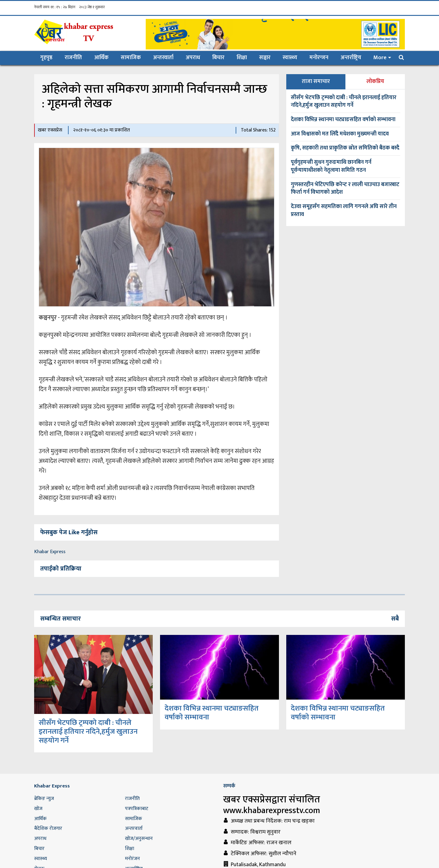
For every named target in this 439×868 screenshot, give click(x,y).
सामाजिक (131, 58)
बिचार (218, 58)
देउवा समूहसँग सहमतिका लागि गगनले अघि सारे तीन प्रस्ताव (344, 211)
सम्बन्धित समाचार (61, 619)
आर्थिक (101, 58)
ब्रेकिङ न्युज (44, 799)
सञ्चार (265, 58)
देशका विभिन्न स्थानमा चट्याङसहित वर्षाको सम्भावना (343, 120)
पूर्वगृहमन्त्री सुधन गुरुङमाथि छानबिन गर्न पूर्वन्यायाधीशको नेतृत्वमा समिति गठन (331, 166)
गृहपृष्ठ (49, 58)
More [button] (380, 58)
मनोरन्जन (319, 58)
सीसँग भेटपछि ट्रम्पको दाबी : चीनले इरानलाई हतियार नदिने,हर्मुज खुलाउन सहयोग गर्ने (344, 102)
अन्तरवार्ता (163, 58)
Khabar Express (50, 552)
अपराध (193, 58)
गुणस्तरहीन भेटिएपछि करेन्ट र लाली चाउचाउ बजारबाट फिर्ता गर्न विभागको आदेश (345, 189)
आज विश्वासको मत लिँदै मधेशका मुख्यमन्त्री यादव (340, 134)
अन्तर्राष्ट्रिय (351, 58)
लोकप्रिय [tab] (375, 81)
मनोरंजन (132, 859)
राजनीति (73, 58)
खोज (38, 809)
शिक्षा (242, 58)
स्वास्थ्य (290, 58)
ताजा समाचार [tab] (316, 81)
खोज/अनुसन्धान (139, 839)
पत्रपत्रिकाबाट (137, 809)
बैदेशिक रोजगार (48, 828)
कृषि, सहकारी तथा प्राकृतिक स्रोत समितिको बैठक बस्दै (345, 148)
